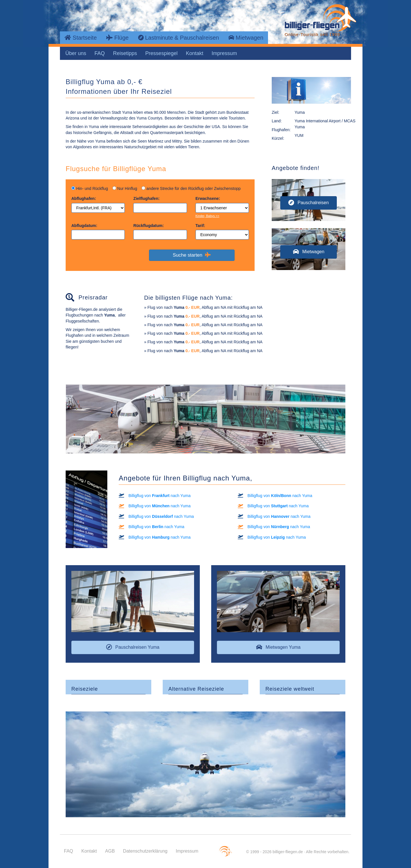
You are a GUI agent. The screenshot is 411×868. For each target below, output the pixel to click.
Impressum (224, 53)
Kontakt (195, 53)
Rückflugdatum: (149, 226)
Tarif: (200, 226)
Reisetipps (125, 53)
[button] (309, 203)
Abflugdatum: (84, 226)
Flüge (117, 38)
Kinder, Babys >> (207, 216)
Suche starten (192, 255)
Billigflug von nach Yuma (160, 496)
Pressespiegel (161, 53)
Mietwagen (246, 38)
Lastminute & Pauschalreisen (179, 38)
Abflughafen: (84, 198)
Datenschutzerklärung (145, 851)
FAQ (100, 53)
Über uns (76, 53)
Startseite (81, 38)
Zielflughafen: (146, 198)
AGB (110, 851)
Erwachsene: (208, 198)
